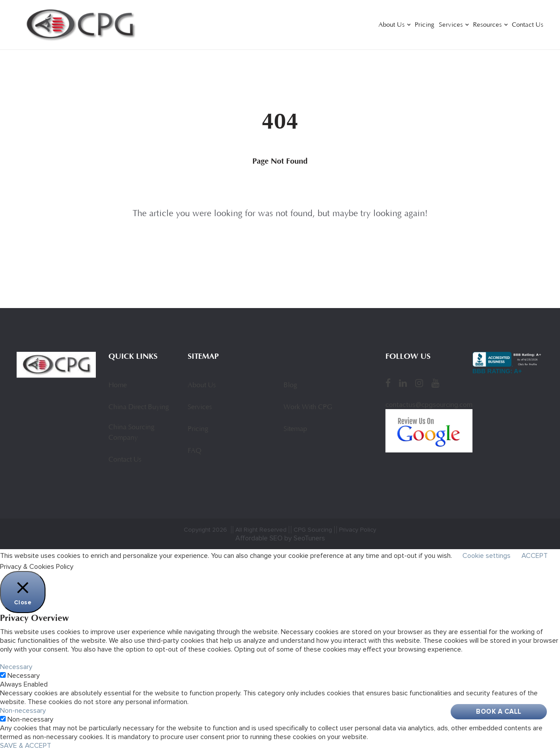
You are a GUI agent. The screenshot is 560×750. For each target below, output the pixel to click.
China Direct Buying (139, 407)
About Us (392, 25)
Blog (290, 386)
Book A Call (499, 711)
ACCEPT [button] (535, 556)
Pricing (425, 25)
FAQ (194, 451)
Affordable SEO (259, 538)
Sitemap (295, 429)
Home (118, 386)
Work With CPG (308, 407)
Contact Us (528, 25)
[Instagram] (419, 383)
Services (451, 25)
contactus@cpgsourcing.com (429, 405)
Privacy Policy (358, 530)
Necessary (24, 676)
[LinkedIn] (403, 383)
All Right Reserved (261, 530)
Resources (487, 25)
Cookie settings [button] (486, 556)
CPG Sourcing (313, 530)
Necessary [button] (16, 667)
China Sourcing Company (131, 433)
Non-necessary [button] (23, 711)
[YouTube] (435, 383)
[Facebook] (388, 383)
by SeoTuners (305, 538)
